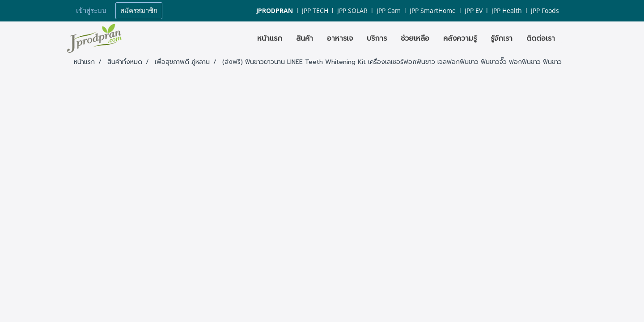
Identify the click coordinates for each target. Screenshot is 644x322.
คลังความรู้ (460, 38)
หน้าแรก (270, 38)
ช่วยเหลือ (415, 38)
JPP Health (507, 11)
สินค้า (305, 38)
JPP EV (474, 11)
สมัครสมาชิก (139, 11)
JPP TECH (315, 11)
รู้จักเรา (502, 38)
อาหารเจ (340, 38)
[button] (570, 38)
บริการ (377, 38)
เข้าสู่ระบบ (91, 11)
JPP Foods (545, 11)
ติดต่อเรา (541, 38)
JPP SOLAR (352, 11)
